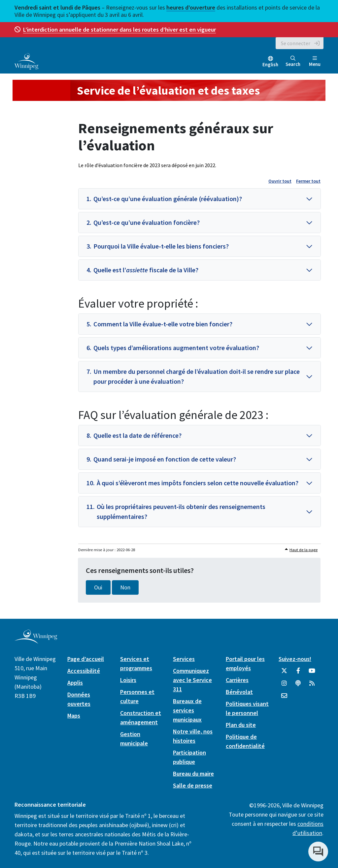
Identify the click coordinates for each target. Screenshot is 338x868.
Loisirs (128, 680)
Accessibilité (84, 671)
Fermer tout (308, 181)
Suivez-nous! (295, 659)
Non (125, 587)
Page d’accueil (86, 659)
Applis (75, 683)
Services (184, 659)
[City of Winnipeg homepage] (36, 641)
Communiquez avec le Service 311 (192, 680)
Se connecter (296, 43)
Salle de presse (193, 785)
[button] (200, 199)
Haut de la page (304, 550)
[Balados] (298, 686)
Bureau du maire (193, 774)
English (270, 64)
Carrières (237, 680)
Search (293, 61)
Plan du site (241, 725)
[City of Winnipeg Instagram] (284, 686)
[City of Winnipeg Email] (284, 698)
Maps (74, 716)
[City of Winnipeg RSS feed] (312, 686)
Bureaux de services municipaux (187, 710)
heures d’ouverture (191, 7)
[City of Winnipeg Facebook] (298, 673)
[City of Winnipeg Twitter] (284, 673)
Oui (98, 587)
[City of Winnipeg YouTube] (312, 673)
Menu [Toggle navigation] (315, 61)
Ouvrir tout (280, 181)
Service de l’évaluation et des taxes (168, 90)
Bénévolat (239, 692)
